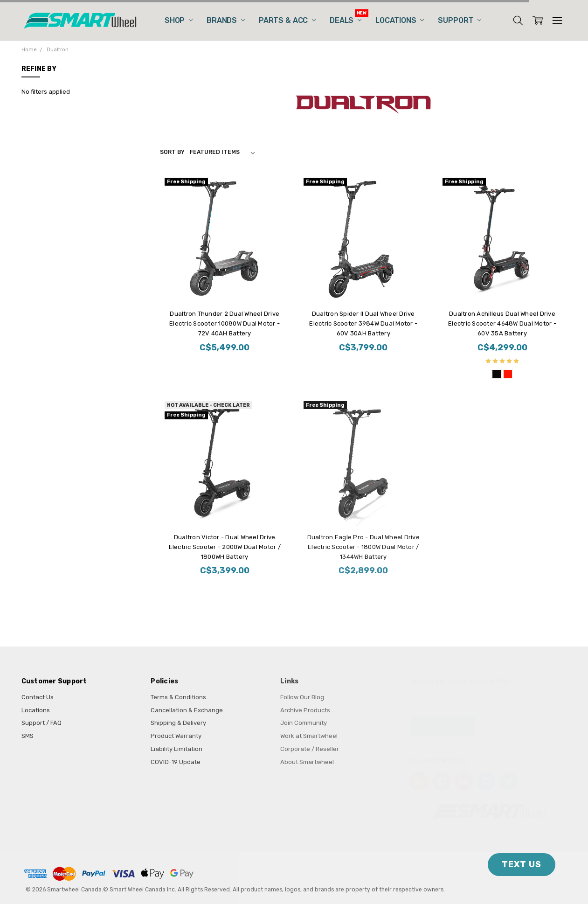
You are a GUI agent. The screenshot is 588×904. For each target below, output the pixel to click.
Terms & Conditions (178, 697)
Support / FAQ (42, 723)
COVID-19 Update (176, 762)
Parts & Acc (287, 20)
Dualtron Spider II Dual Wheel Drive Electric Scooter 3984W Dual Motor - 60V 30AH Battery (363, 323)
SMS (28, 736)
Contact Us (38, 697)
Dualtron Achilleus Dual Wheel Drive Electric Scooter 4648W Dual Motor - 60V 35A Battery (502, 323)
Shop (179, 20)
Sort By (172, 152)
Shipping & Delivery (178, 723)
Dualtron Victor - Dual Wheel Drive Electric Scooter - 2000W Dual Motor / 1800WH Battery (225, 547)
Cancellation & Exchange (187, 710)
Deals (346, 20)
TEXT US (522, 864)
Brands (226, 20)
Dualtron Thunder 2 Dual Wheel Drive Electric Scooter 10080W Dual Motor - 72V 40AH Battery (225, 323)
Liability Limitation (176, 749)
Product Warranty (176, 736)
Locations (400, 20)
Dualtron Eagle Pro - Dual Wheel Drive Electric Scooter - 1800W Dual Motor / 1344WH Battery (363, 547)
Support (460, 20)
